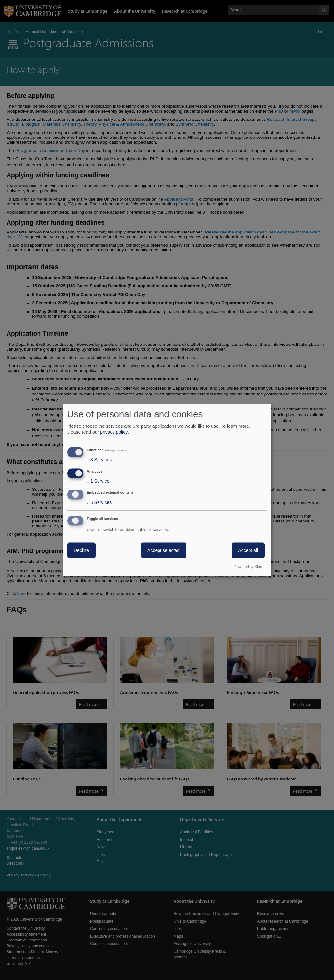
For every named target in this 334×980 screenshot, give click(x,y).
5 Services (99, 502)
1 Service (98, 481)
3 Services (99, 460)
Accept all (248, 550)
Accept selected (164, 550)
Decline (81, 550)
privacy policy (114, 432)
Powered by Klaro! (249, 567)
